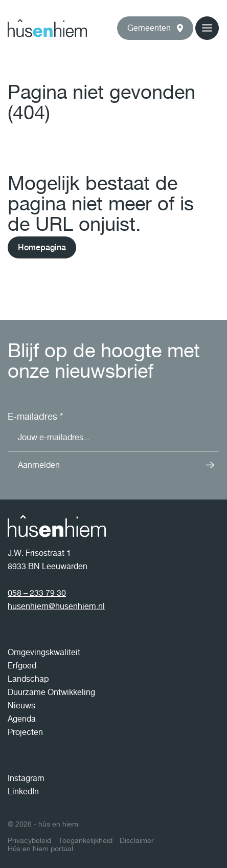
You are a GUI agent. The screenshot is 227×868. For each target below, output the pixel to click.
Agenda (22, 719)
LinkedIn (23, 791)
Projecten (25, 732)
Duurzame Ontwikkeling (51, 692)
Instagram (26, 778)
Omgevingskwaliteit (44, 652)
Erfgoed (22, 666)
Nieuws (21, 706)
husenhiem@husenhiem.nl (56, 606)
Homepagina (42, 247)
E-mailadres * (35, 416)
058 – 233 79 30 (37, 593)
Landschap (28, 679)
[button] (155, 28)
